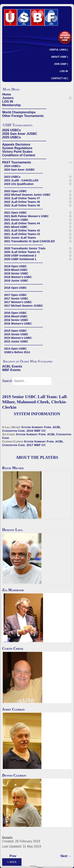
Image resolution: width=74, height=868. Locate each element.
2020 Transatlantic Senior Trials (25, 248)
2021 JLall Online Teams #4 (22, 223)
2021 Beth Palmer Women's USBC (26, 216)
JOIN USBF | (61, 64)
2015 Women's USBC (18, 338)
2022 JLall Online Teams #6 (22, 202)
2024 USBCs (12, 166)
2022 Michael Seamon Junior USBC (27, 195)
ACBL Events (12, 366)
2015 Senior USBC (16, 334)
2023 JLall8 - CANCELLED (21, 180)
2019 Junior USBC (16, 281)
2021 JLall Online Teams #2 (22, 230)
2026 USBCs (11, 130)
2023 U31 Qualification (19, 184)
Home (7, 94)
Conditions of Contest (19, 155)
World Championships (19, 112)
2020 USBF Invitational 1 (20, 259)
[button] (70, 98)
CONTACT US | (60, 78)
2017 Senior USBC (16, 298)
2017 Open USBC (15, 295)
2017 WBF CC (36, 445)
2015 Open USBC (15, 331)
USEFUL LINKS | (59, 50)
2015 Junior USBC (16, 341)
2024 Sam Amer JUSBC (19, 170)
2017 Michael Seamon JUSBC (23, 306)
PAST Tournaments (17, 162)
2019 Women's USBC (18, 277)
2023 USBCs (12, 177)
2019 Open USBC (15, 266)
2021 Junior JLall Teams (20, 238)
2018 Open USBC (15, 288)
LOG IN (64, 71)
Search (7, 381)
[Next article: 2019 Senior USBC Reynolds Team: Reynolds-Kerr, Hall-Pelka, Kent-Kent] (66, 856)
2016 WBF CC (36, 431)
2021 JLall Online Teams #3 (22, 234)
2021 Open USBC (15, 213)
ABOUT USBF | (59, 57)
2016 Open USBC (15, 313)
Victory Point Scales (17, 152)
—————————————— (24, 109)
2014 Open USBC (15, 349)
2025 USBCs (11, 137)
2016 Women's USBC (18, 324)
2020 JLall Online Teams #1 (22, 252)
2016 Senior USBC (16, 320)
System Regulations (17, 148)
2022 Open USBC (15, 191)
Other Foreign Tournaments (23, 116)
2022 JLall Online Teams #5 (22, 205)
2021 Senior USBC (16, 220)
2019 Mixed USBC (16, 270)
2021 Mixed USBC (16, 227)
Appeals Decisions (16, 144)
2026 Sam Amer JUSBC (20, 134)
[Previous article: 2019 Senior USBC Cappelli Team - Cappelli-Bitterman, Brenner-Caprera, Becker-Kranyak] (13, 856)
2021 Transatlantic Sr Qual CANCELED (30, 241)
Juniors (8, 98)
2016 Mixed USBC (16, 316)
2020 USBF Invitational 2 (20, 256)
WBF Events (11, 370)
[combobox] (32, 381)
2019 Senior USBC (16, 273)
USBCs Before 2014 (17, 352)
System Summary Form (36, 427)
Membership (11, 105)
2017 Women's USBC (18, 302)
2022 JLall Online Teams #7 (22, 198)
